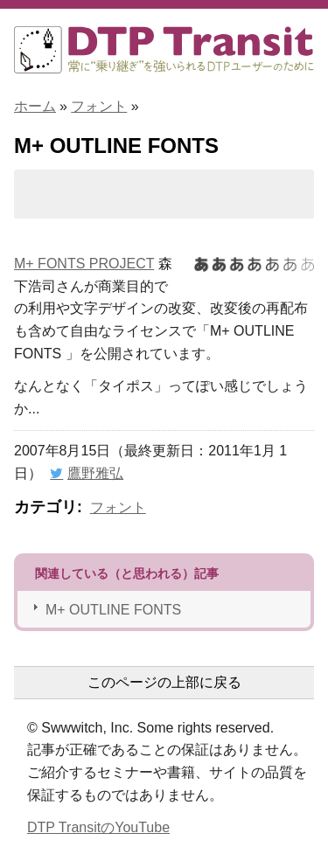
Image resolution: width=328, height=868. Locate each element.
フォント (99, 106)
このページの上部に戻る (164, 682)
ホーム (35, 106)
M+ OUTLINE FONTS (113, 610)
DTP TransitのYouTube (98, 827)
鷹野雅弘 (95, 473)
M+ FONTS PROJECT (84, 264)
